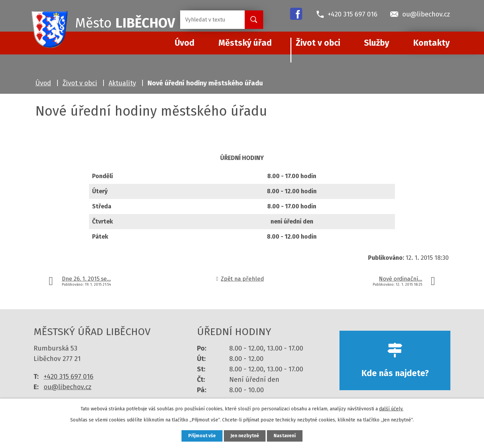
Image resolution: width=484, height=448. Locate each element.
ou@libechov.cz (68, 387)
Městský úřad (245, 43)
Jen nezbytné (245, 436)
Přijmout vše (201, 436)
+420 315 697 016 (69, 376)
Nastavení (286, 436)
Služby (377, 43)
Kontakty (431, 43)
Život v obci (318, 43)
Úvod (43, 83)
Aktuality (122, 83)
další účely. (391, 409)
